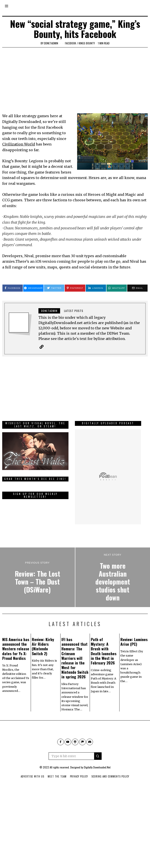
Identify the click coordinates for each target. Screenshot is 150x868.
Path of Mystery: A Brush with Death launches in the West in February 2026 (104, 665)
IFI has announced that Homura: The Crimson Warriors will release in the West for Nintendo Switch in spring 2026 (75, 672)
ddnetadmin (51, 43)
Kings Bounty (87, 43)
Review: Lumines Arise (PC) (134, 656)
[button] (98, 770)
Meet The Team (57, 791)
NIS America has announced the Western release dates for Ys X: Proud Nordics (16, 663)
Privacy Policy (79, 791)
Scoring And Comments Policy (110, 791)
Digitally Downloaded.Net (97, 781)
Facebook (70, 43)
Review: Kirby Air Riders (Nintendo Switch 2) (43, 660)
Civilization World (19, 144)
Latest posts (74, 311)
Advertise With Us (32, 791)
